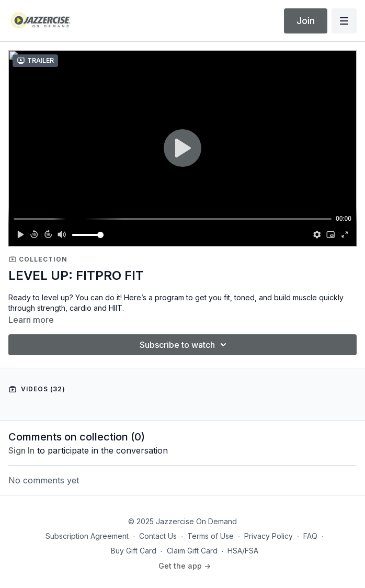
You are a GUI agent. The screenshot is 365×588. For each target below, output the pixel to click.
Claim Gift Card (192, 551)
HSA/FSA (243, 551)
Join (306, 21)
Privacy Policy (269, 536)
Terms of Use (210, 536)
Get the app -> (185, 566)
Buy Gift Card (134, 551)
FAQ (310, 536)
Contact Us (158, 536)
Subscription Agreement (87, 536)
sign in (21, 450)
